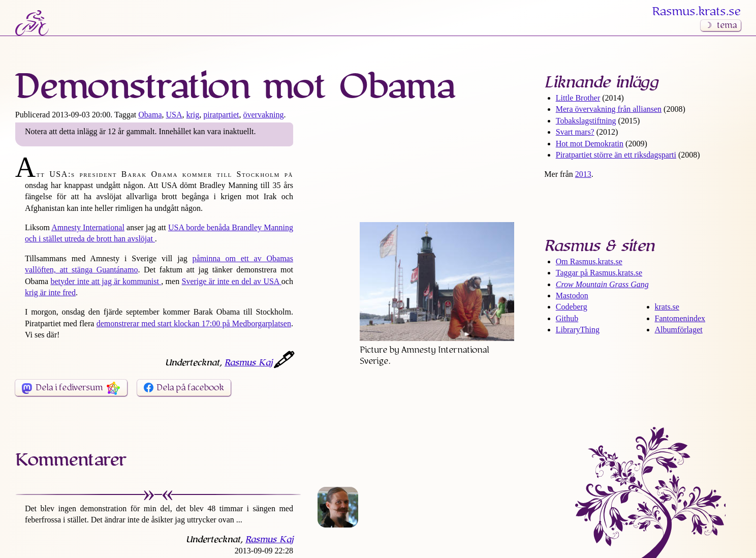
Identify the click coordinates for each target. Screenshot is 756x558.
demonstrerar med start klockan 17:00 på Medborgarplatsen (194, 323)
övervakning (263, 115)
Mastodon (572, 296)
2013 (583, 174)
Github (567, 318)
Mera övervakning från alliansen (609, 109)
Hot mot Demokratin (590, 144)
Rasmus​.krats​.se (697, 12)
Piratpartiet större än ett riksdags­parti (616, 155)
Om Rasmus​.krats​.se (589, 261)
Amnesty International (88, 227)
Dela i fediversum (69, 388)
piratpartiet (221, 115)
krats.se (667, 307)
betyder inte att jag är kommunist (106, 281)
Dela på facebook (190, 388)
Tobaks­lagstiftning (586, 121)
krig (193, 115)
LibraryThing (578, 330)
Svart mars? (575, 132)
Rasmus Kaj (248, 363)
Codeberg (572, 307)
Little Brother (578, 98)
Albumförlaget (679, 330)
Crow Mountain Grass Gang (602, 284)
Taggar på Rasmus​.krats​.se (599, 273)
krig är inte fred (50, 292)
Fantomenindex (680, 318)
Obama (150, 115)
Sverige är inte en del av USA (231, 281)
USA (174, 115)
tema (727, 25)
